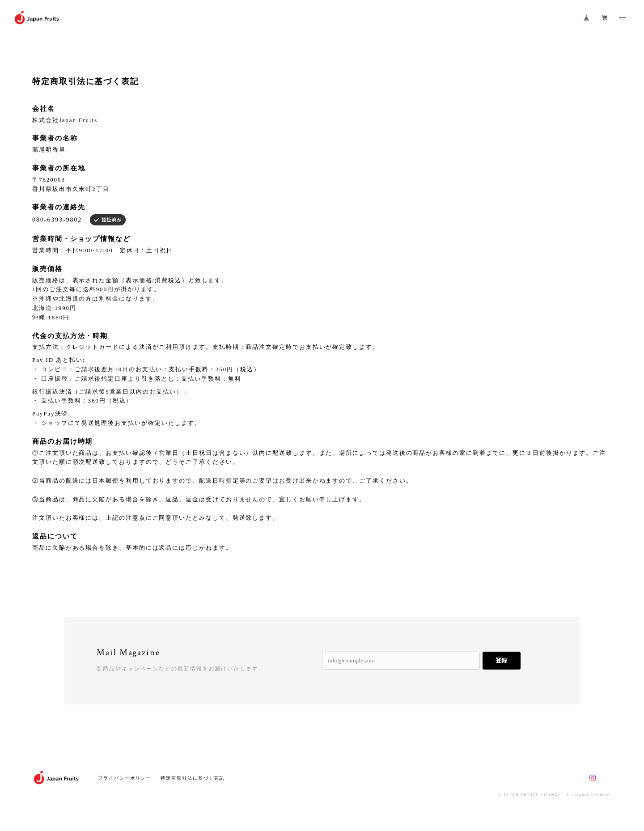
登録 (501, 660)
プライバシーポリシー (125, 778)
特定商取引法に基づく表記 (193, 778)
